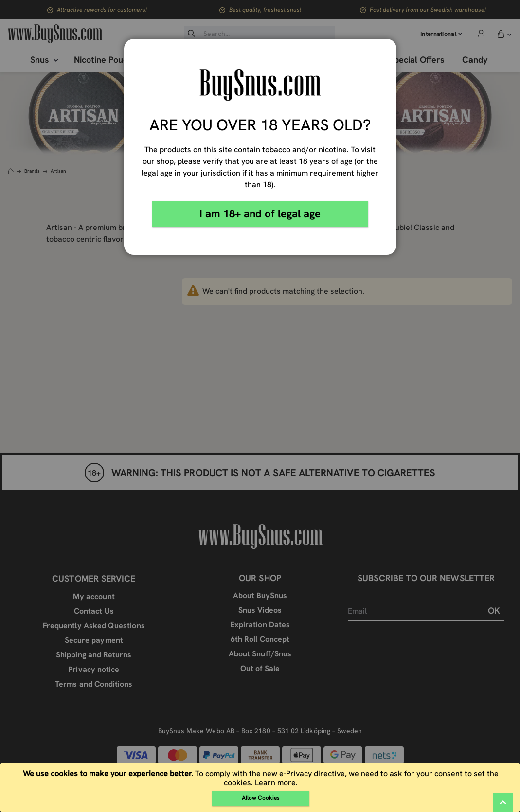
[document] (261, 787)
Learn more (275, 783)
